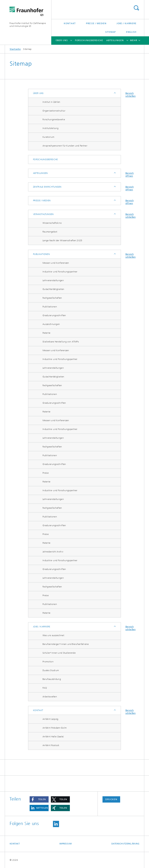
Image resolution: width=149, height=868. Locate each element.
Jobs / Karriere (127, 23)
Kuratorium (48, 137)
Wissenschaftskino (52, 223)
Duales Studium (51, 670)
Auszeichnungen (51, 324)
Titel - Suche (136, 8)
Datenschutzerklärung (125, 844)
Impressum (65, 844)
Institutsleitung (50, 128)
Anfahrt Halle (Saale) (53, 737)
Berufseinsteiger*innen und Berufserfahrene (66, 644)
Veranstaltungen (43, 214)
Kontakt (70, 23)
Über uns (62, 40)
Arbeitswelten (50, 697)
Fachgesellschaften (52, 298)
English (131, 32)
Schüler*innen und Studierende (59, 653)
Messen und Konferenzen (56, 263)
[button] (39, 799)
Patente (46, 333)
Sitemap (110, 32)
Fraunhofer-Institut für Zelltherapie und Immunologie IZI (28, 25)
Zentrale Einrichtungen (47, 187)
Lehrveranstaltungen (53, 280)
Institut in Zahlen (51, 102)
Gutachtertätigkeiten (53, 289)
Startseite (15, 49)
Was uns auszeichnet (53, 635)
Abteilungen (115, 40)
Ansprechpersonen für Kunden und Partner (65, 146)
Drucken (111, 799)
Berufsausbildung (52, 679)
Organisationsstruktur (54, 111)
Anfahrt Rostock (51, 745)
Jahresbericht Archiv (53, 552)
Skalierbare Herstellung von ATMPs (61, 342)
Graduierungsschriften (54, 315)
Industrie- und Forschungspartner (60, 272)
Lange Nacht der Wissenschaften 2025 (62, 240)
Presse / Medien (96, 23)
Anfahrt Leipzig (50, 719)
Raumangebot (50, 232)
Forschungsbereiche (89, 40)
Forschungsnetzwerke (54, 119)
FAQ (45, 688)
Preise (46, 473)
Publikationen (41, 254)
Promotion (48, 662)
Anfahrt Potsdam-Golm (55, 728)
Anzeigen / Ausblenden (115, 93)
